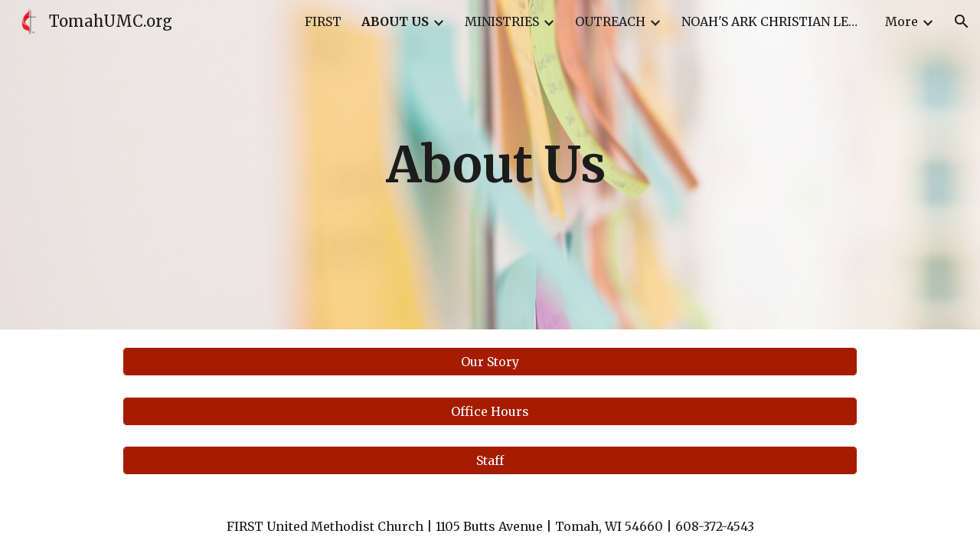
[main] (490, 165)
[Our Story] (490, 362)
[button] (962, 21)
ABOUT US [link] (395, 21)
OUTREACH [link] (610, 21)
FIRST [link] (323, 21)
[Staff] (490, 460)
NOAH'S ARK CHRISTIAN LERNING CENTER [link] (773, 21)
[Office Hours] (490, 411)
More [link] (902, 21)
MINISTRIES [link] (502, 21)
